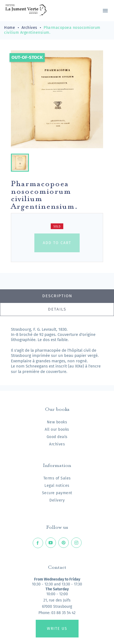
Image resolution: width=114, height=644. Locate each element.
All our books (57, 429)
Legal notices (57, 486)
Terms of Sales (57, 478)
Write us (57, 629)
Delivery (57, 500)
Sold (57, 227)
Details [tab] (57, 309)
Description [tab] (57, 296)
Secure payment (57, 493)
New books (57, 422)
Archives (57, 444)
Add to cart (57, 243)
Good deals (57, 437)
